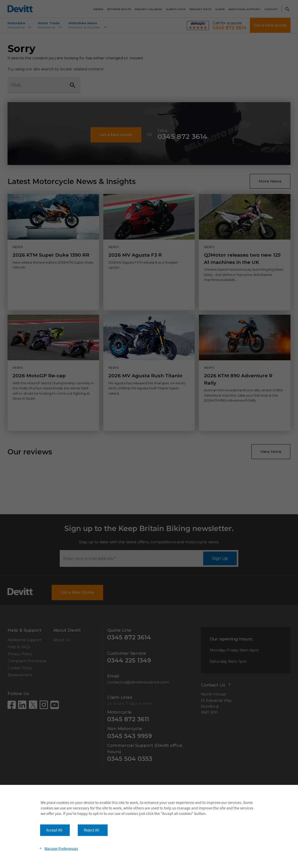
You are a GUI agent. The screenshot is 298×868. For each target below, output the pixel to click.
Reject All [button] (91, 830)
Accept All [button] (54, 830)
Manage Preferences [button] (61, 848)
